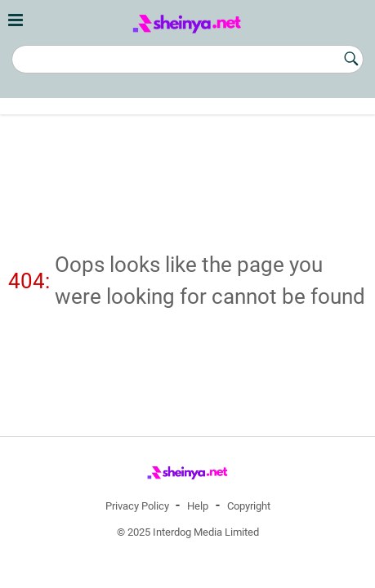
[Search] (187, 59)
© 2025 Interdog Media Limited (188, 532)
